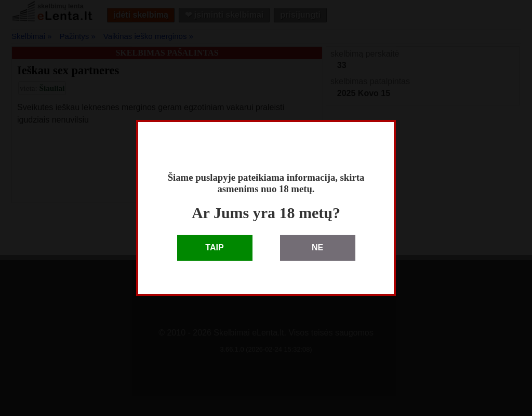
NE (317, 247)
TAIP (214, 247)
